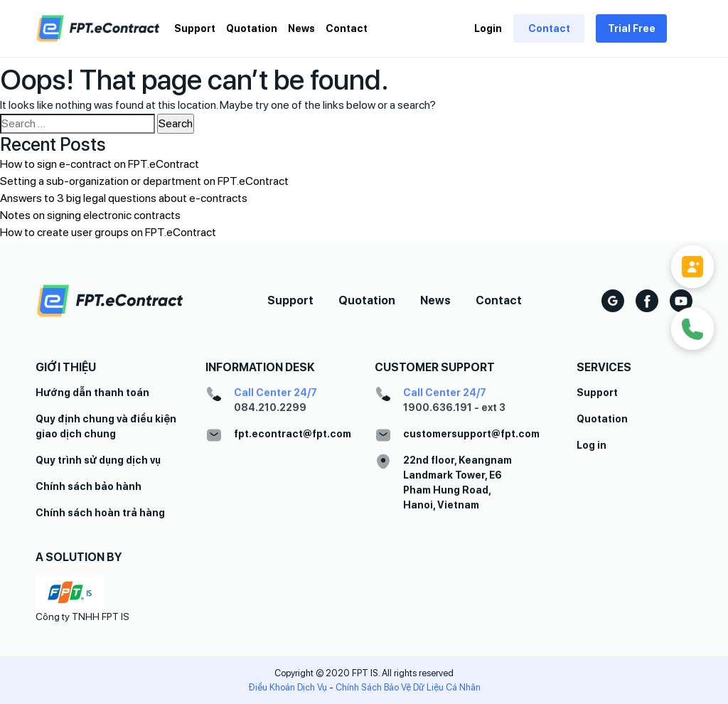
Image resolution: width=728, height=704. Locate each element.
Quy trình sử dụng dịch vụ (98, 460)
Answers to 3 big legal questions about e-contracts (124, 198)
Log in (591, 445)
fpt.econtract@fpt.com (293, 434)
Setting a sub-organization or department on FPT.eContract (144, 181)
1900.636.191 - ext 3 (454, 407)
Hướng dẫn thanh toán (92, 393)
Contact (347, 28)
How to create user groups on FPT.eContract (108, 232)
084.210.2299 (270, 407)
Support (195, 28)
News (301, 28)
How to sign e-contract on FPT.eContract (100, 164)
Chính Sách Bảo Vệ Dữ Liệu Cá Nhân (408, 687)
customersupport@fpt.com (471, 434)
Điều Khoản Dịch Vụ (288, 687)
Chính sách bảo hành (89, 486)
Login (488, 28)
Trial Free (632, 28)
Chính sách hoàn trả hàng (100, 513)
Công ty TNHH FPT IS (82, 617)
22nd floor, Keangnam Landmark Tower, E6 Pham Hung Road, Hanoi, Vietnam (457, 482)
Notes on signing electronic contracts (90, 215)
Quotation (252, 28)
